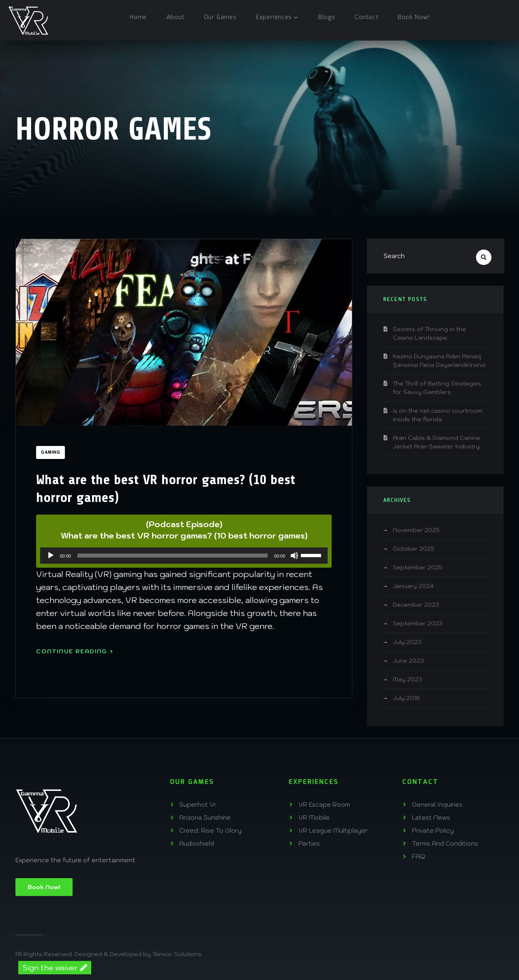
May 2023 (407, 679)
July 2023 (407, 642)
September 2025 (418, 567)
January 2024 (413, 586)
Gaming (50, 452)
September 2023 (418, 623)
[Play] (51, 556)
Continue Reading (75, 651)
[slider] (173, 556)
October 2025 (414, 549)
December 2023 (416, 605)
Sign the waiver (55, 968)
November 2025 (416, 530)
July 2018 (406, 698)
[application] (184, 556)
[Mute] (294, 556)
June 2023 (408, 661)
